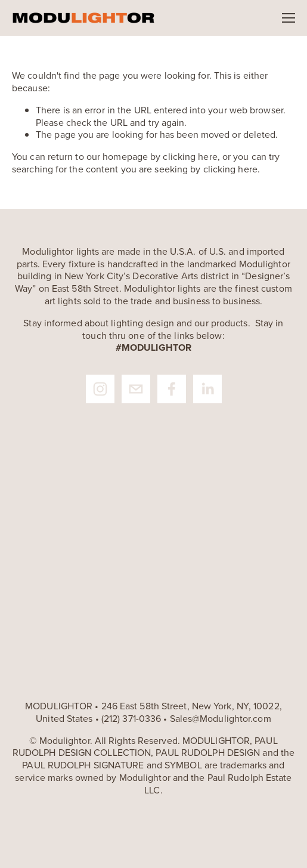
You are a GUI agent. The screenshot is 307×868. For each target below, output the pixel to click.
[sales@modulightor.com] (136, 389)
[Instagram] (100, 389)
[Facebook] (172, 389)
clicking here (190, 156)
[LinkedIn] (207, 389)
